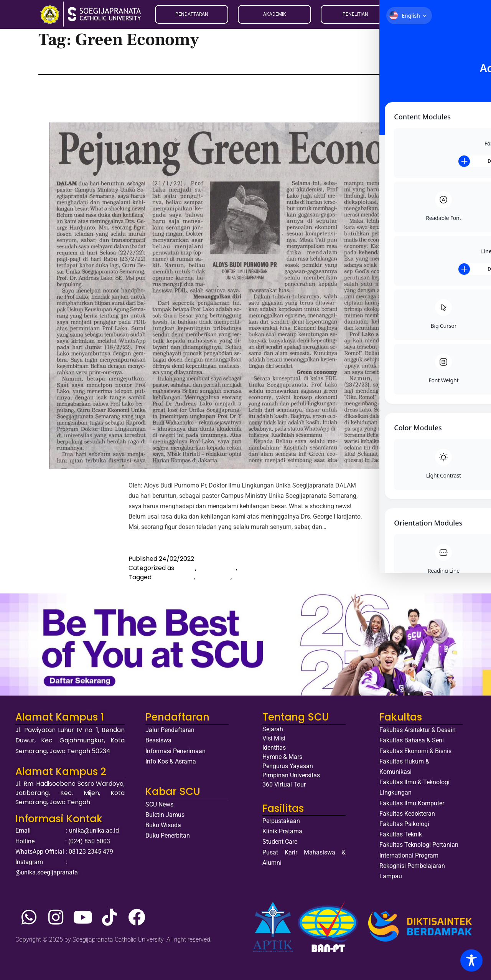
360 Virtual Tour (284, 784)
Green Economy (258, 577)
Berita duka (213, 577)
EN (402, 14)
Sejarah (273, 729)
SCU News (159, 804)
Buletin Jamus (165, 815)
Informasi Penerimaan (175, 751)
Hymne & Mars (282, 757)
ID (411, 14)
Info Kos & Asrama (171, 761)
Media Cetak (217, 568)
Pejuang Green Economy (183, 93)
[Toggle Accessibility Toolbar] (471, 960)
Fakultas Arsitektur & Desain (418, 730)
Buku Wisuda (163, 825)
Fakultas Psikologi (404, 824)
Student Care (280, 842)
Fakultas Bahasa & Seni (412, 740)
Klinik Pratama (282, 831)
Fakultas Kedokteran (407, 814)
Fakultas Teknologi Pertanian (419, 845)
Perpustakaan (281, 821)
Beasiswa (158, 740)
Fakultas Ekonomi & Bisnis (415, 751)
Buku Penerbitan (168, 835)
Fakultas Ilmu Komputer (412, 803)
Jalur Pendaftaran (170, 730)
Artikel (185, 568)
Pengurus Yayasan (288, 766)
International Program (409, 855)
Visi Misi (274, 738)
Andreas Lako (173, 577)
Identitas (274, 748)
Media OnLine (259, 568)
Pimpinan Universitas (291, 775)
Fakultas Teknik (401, 834)
